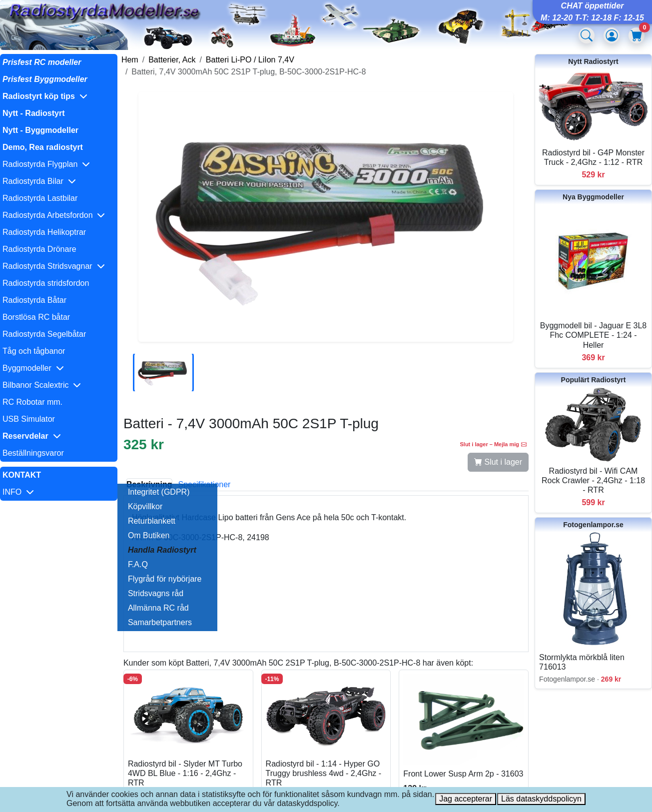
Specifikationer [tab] (204, 484)
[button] (59, 96)
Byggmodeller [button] (33, 368)
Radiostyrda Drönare (39, 249)
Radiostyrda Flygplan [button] (46, 164)
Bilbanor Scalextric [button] (42, 385)
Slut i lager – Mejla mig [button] (493, 444)
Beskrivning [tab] (149, 484)
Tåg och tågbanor (34, 351)
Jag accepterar (466, 799)
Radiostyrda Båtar (34, 300)
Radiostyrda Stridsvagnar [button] (54, 266)
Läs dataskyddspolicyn (541, 799)
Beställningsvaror (33, 453)
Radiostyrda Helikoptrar (44, 232)
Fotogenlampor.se (593, 525)
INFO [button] (18, 492)
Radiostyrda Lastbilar (40, 198)
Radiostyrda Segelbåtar (44, 334)
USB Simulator (29, 419)
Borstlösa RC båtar (36, 317)
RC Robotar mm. (32, 402)
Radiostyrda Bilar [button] (39, 181)
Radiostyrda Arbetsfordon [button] (54, 215)
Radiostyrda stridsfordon (46, 283)
